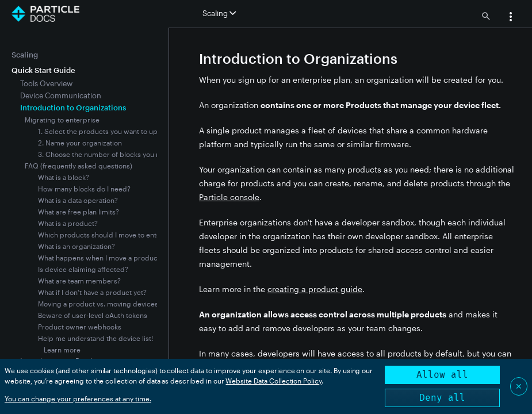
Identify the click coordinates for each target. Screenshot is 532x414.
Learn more (62, 350)
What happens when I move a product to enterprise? (123, 258)
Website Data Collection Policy (273, 381)
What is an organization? (76, 246)
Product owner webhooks (80, 327)
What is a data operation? (78, 200)
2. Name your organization (80, 143)
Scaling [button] (219, 13)
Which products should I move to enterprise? (111, 235)
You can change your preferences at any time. (78, 398)
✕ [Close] (519, 386)
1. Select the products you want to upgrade (108, 131)
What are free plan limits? (79, 212)
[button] (511, 18)
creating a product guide (315, 289)
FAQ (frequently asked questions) (79, 166)
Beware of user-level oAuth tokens (93, 315)
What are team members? (79, 281)
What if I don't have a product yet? (92, 292)
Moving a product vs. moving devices (98, 304)
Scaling (25, 55)
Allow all (442, 375)
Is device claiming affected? (83, 269)
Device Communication (61, 95)
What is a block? (64, 177)
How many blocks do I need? (84, 189)
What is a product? (68, 223)
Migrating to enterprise (62, 120)
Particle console (229, 197)
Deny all (442, 398)
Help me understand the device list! (95, 338)
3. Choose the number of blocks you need (105, 154)
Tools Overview (46, 83)
